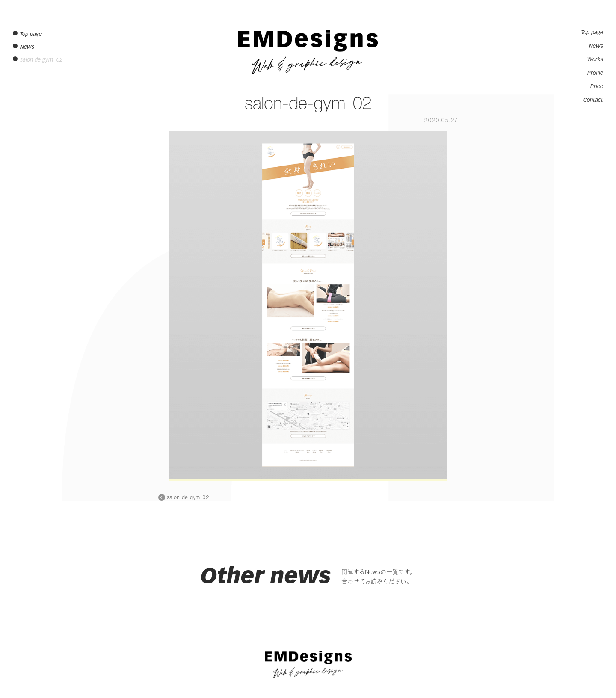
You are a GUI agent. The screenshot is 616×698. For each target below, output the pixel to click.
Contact (593, 100)
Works (595, 59)
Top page (592, 33)
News (596, 46)
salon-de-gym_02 (188, 497)
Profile (595, 73)
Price (597, 86)
